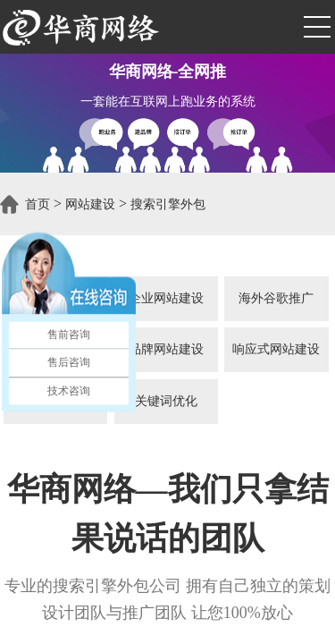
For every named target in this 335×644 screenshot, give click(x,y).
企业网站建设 (166, 298)
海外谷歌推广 (276, 298)
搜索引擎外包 (168, 204)
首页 (38, 204)
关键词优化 (166, 401)
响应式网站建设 (276, 349)
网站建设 (90, 204)
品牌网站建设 (166, 349)
